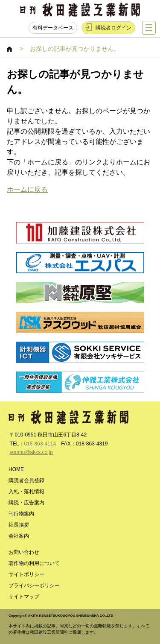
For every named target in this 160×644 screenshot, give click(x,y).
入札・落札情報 (26, 492)
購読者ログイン (113, 28)
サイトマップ (24, 597)
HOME (10, 49)
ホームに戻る (27, 189)
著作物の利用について (34, 563)
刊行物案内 (21, 514)
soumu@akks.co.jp (31, 452)
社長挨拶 (19, 525)
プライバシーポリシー (34, 585)
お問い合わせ (24, 552)
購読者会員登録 (26, 480)
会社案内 (19, 536)
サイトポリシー (26, 574)
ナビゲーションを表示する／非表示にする (149, 28)
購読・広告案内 (26, 503)
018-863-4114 (40, 444)
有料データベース (53, 28)
